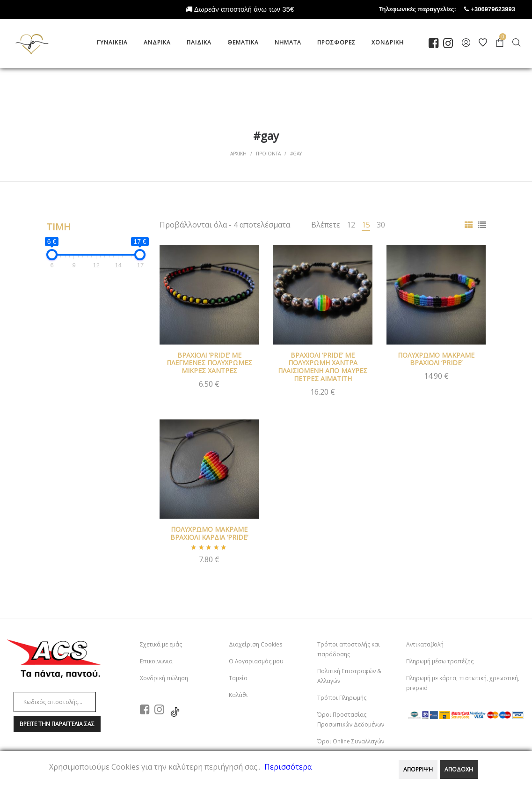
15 (366, 225)
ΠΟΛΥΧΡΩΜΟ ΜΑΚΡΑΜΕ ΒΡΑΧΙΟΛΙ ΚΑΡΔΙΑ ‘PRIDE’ (209, 533)
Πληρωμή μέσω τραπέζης (440, 661)
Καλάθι (238, 695)
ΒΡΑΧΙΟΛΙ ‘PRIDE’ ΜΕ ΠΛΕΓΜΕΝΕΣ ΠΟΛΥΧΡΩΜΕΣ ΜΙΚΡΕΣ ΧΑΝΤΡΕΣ (209, 363)
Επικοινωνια (156, 661)
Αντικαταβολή (425, 644)
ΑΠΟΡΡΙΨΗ (418, 769)
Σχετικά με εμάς (161, 644)
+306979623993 (502, 9)
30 (381, 225)
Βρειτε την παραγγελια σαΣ (57, 724)
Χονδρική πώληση (164, 678)
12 (351, 225)
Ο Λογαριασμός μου (256, 661)
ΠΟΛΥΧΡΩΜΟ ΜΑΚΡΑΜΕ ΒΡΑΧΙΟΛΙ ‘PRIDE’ (436, 359)
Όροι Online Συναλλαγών (351, 741)
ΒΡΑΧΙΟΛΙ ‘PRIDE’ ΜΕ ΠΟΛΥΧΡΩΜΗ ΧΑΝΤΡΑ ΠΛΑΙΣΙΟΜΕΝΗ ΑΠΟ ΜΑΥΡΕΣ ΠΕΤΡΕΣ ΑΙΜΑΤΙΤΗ (323, 367)
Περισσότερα (288, 767)
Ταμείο (238, 678)
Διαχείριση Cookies (255, 644)
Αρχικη (238, 154)
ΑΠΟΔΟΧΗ (459, 769)
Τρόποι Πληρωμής (342, 698)
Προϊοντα (268, 154)
